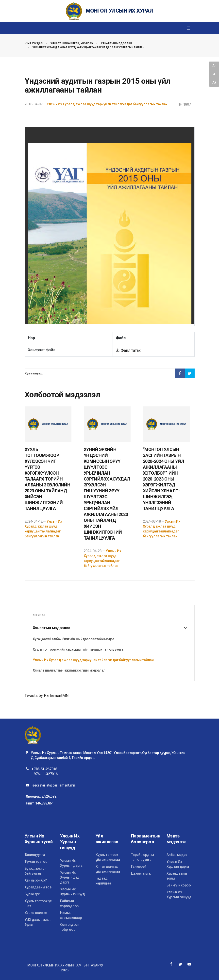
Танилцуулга (35, 855)
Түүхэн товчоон (37, 862)
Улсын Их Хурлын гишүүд (73, 892)
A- (214, 66)
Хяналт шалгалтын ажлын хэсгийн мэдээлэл (69, 670)
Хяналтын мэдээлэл (117, 43)
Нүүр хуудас (34, 43)
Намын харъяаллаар (71, 915)
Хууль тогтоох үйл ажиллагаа (108, 857)
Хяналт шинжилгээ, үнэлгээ (72, 43)
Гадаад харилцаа (103, 881)
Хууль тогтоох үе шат (38, 903)
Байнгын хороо (179, 885)
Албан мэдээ (177, 855)
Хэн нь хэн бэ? (36, 880)
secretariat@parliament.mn (54, 785)
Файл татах (128, 350)
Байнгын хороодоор (69, 903)
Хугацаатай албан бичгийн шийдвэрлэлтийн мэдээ (74, 639)
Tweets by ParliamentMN (47, 696)
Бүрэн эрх (32, 894)
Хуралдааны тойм (177, 876)
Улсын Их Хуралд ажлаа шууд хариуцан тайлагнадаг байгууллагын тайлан (89, 47)
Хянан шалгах (36, 913)
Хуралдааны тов (38, 887)
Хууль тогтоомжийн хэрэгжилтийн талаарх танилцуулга (78, 649)
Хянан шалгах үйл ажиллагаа (108, 869)
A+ (214, 82)
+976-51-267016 (44, 769)
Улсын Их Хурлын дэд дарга (70, 877)
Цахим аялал (142, 873)
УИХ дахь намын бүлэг (38, 922)
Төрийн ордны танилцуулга (143, 857)
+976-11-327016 (45, 774)
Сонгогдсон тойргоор (70, 927)
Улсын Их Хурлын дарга (71, 863)
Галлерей (139, 867)
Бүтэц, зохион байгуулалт (36, 871)
